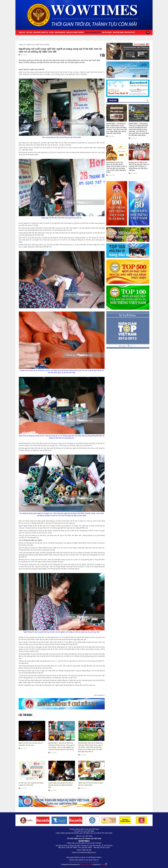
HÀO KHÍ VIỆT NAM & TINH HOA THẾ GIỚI (124, 33)
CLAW (104, 864)
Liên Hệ (36, 38)
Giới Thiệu (29, 33)
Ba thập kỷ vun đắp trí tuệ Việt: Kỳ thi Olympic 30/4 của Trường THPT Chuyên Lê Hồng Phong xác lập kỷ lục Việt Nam (139, 156)
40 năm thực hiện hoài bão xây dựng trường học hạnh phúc (31, 784)
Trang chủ (22, 33)
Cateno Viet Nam (86, 864)
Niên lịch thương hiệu (26, 38)
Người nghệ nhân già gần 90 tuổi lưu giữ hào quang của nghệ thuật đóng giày (61, 785)
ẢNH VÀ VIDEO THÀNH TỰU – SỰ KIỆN (43, 33)
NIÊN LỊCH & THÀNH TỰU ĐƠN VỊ (75, 33)
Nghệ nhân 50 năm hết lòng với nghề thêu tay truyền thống (91, 784)
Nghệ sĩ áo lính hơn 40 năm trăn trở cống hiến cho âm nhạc (31, 744)
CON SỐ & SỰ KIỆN (107, 33)
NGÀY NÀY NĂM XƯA (60, 33)
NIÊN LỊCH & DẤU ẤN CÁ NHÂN (93, 33)
